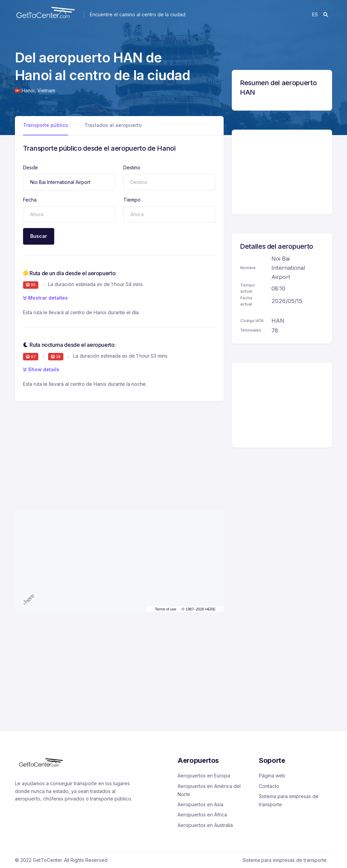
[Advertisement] (119, 449)
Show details (41, 369)
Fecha (30, 200)
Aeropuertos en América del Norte (209, 790)
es (315, 14)
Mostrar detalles (45, 298)
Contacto (269, 786)
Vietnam (46, 90)
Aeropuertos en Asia (200, 804)
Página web (272, 776)
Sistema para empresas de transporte (289, 800)
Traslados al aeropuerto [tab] (113, 125)
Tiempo (132, 200)
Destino (132, 167)
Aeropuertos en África (202, 815)
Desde (30, 167)
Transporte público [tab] (46, 125)
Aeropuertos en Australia (205, 825)
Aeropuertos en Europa (204, 776)
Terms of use (166, 609)
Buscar (39, 236)
